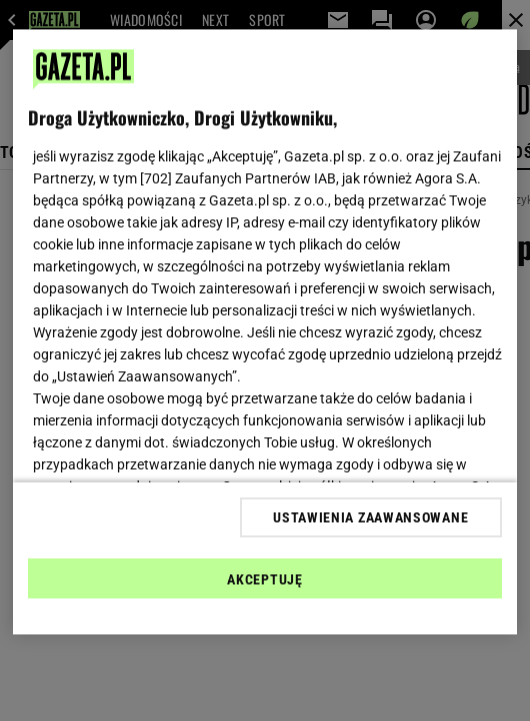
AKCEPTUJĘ (264, 579)
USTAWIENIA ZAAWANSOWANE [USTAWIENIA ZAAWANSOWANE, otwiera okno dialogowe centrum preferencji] (370, 517)
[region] (265, 332)
